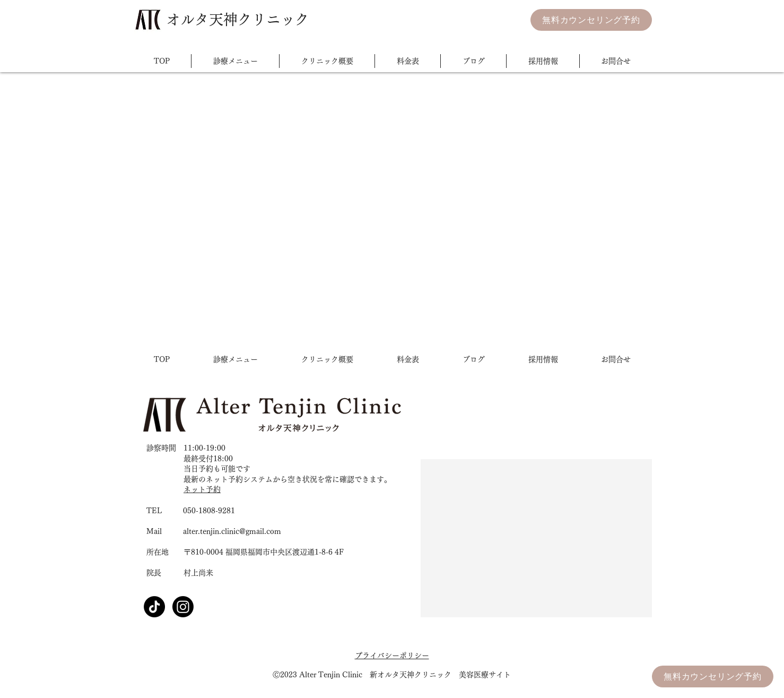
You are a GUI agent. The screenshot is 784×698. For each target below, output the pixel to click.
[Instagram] (183, 607)
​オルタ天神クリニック (238, 19)
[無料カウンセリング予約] (591, 20)
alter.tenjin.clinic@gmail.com (232, 531)
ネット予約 (202, 489)
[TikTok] (154, 607)
